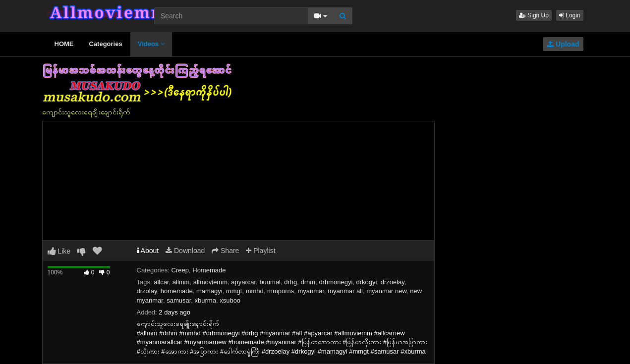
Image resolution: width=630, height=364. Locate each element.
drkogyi (367, 282)
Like (59, 251)
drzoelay (393, 282)
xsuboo (230, 300)
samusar (179, 300)
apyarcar (243, 282)
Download (185, 251)
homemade (177, 291)
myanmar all (345, 291)
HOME (64, 44)
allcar (161, 282)
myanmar (311, 291)
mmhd (255, 291)
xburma (205, 300)
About (148, 251)
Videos (151, 44)
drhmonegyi (336, 282)
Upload (563, 44)
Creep (180, 270)
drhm (308, 282)
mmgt (234, 291)
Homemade (209, 270)
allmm (181, 282)
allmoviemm (210, 282)
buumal (270, 282)
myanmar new (386, 291)
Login (570, 15)
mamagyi (209, 291)
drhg (290, 282)
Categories (106, 44)
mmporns (281, 291)
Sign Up (534, 15)
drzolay (147, 291)
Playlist (260, 251)
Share (225, 251)
